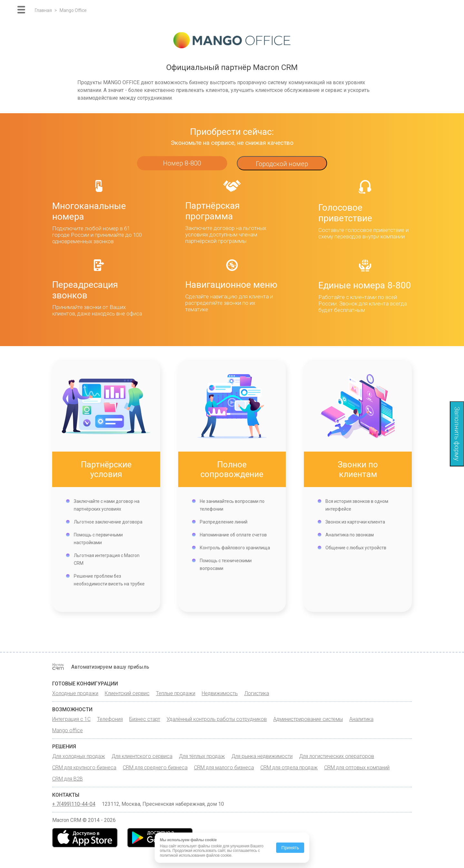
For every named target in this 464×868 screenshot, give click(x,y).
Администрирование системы (308, 719)
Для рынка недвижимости (262, 756)
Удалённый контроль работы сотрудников (217, 719)
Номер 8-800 (182, 163)
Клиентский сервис (127, 693)
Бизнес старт (145, 719)
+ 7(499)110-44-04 (74, 804)
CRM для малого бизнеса (224, 768)
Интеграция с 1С (71, 719)
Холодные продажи (75, 693)
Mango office (68, 730)
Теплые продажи (176, 693)
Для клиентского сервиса (142, 756)
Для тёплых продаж (202, 756)
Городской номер (282, 164)
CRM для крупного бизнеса (84, 768)
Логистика (257, 693)
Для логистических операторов (337, 756)
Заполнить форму (457, 434)
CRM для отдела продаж (289, 768)
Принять (290, 848)
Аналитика (361, 719)
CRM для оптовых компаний (357, 768)
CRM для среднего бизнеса (155, 768)
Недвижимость (220, 693)
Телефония (110, 719)
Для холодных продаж (79, 756)
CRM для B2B (68, 779)
